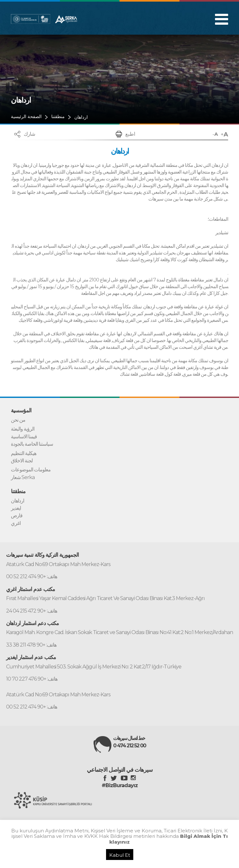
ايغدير (16, 508)
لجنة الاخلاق (22, 461)
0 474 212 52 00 (129, 746)
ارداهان (81, 117)
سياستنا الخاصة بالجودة (32, 444)
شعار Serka (23, 477)
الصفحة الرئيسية (26, 117)
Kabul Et (120, 855)
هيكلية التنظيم (24, 453)
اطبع (130, 134)
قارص (17, 516)
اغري (16, 523)
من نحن (18, 420)
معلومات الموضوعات (31, 470)
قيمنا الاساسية (24, 437)
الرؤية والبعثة (23, 429)
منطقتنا (58, 117)
